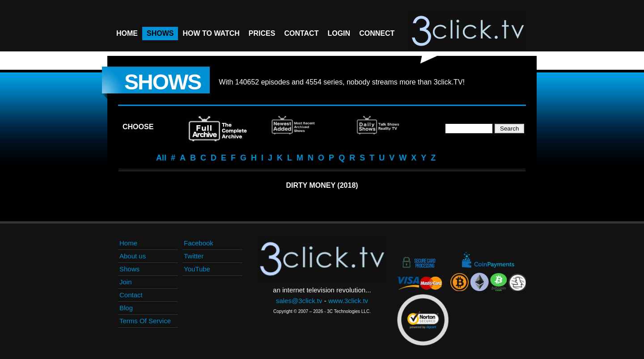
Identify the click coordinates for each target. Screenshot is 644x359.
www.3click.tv (348, 301)
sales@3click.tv (299, 301)
